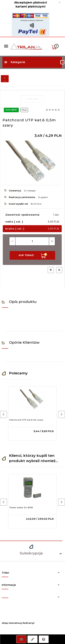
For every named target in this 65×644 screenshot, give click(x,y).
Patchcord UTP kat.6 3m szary (26, 420)
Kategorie (15, 62)
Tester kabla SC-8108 (21, 508)
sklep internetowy (12, 623)
